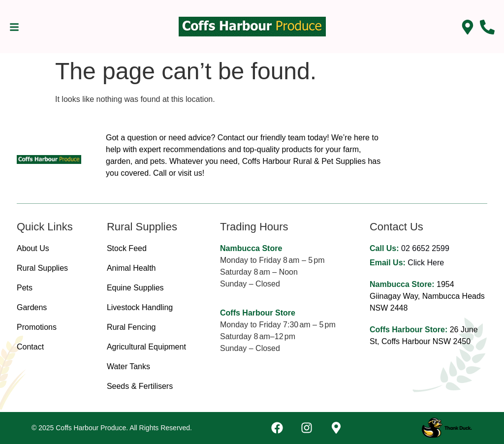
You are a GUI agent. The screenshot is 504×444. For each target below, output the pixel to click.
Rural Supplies (42, 268)
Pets (25, 288)
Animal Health (131, 268)
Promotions (37, 327)
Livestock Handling (140, 307)
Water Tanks (128, 366)
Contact (30, 347)
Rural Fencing (131, 327)
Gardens (32, 307)
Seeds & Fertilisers (140, 386)
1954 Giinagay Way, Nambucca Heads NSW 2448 (427, 296)
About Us (33, 248)
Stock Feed (127, 248)
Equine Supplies (135, 288)
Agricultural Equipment (146, 347)
